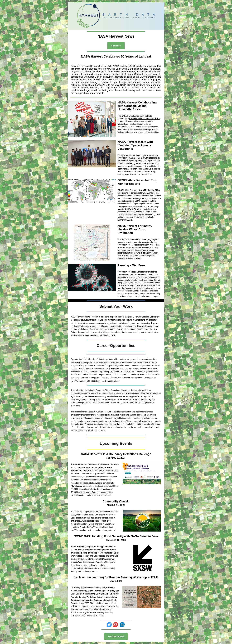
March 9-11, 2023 (116, 505)
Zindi (85, 471)
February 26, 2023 (116, 458)
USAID (101, 471)
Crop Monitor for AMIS (150, 190)
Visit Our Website (116, 636)
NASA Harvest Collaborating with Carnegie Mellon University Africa (137, 106)
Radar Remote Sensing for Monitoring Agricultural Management (115, 320)
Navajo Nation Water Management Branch (97, 550)
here (117, 381)
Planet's (111, 483)
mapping (147, 239)
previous (134, 239)
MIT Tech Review (138, 275)
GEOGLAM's (123, 190)
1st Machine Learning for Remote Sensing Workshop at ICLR (116, 577)
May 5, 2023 (116, 581)
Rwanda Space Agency (131, 161)
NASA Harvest (77, 547)
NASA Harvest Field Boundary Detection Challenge (116, 454)
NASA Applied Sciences (105, 547)
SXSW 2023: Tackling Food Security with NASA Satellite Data (116, 536)
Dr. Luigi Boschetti (111, 369)
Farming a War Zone (131, 265)
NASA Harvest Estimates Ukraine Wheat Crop (135, 228)
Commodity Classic (116, 501)
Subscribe (116, 46)
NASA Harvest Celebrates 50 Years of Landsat (116, 56)
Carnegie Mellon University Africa (145, 119)
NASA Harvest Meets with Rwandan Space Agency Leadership (135, 145)
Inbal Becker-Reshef (147, 272)
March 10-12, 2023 (116, 540)
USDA (91, 471)
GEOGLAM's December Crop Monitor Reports (137, 182)
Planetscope (77, 486)
